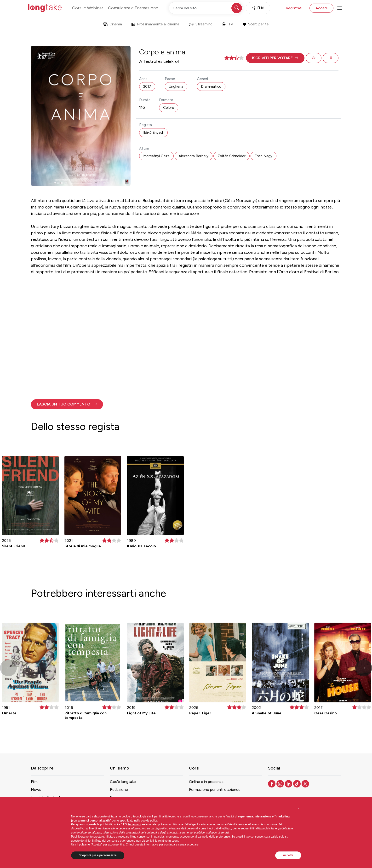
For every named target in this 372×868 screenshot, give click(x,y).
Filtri (258, 8)
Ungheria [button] (176, 87)
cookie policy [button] (149, 821)
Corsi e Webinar (88, 8)
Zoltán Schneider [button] (232, 156)
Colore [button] (169, 108)
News (36, 790)
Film (34, 782)
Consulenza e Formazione (133, 8)
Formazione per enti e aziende (215, 790)
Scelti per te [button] (256, 24)
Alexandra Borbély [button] (194, 156)
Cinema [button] (113, 24)
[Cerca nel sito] (206, 8)
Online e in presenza (206, 782)
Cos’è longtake (123, 782)
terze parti (134, 824)
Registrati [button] (294, 8)
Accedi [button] (321, 8)
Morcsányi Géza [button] (156, 156)
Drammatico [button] (211, 87)
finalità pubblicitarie (265, 828)
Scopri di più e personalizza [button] (98, 855)
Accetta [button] (288, 855)
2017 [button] (147, 87)
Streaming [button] (201, 24)
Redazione (119, 790)
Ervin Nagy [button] (263, 156)
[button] (275, 58)
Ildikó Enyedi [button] (153, 133)
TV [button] (228, 24)
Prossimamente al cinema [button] (155, 24)
